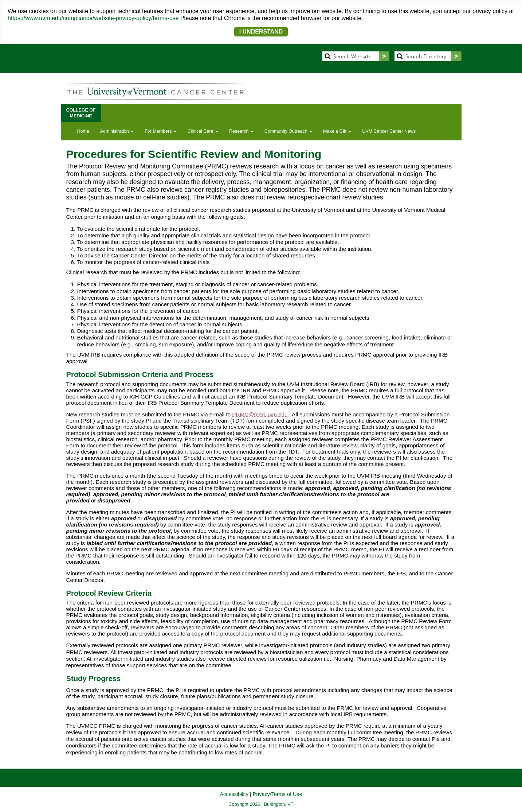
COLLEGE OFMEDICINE (81, 113)
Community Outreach (288, 131)
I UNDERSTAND (261, 32)
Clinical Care (203, 131)
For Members (161, 131)
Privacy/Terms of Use (278, 794)
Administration (117, 131)
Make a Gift (337, 131)
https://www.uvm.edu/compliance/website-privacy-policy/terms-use (93, 18)
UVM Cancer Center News (389, 131)
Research (241, 131)
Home (83, 131)
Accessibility (234, 794)
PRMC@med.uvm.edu (260, 414)
